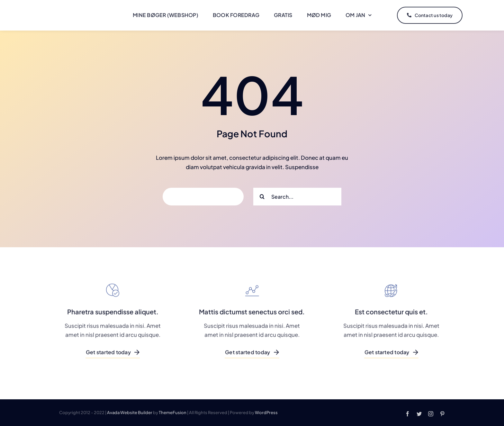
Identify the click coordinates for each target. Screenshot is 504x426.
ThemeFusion (173, 412)
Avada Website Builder (130, 412)
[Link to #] (477, 16)
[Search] (262, 197)
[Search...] (297, 197)
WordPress (266, 412)
